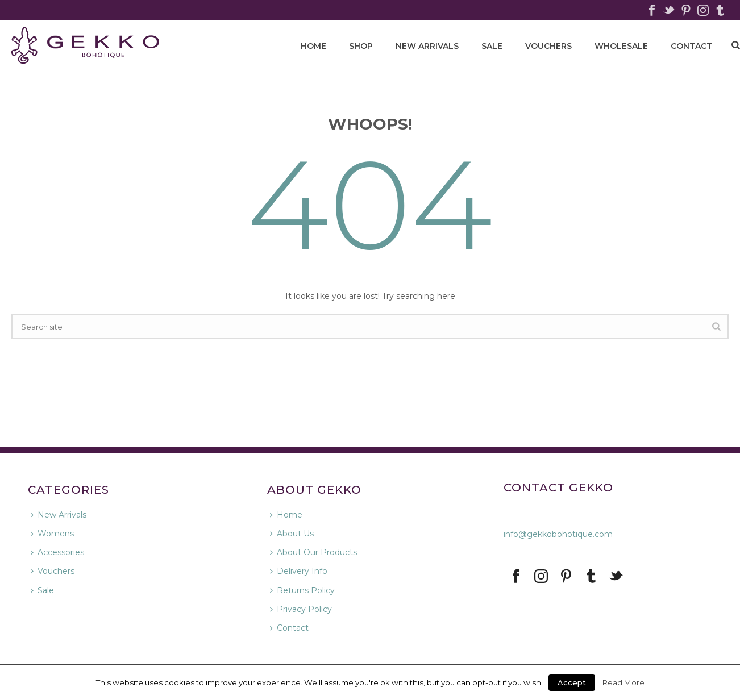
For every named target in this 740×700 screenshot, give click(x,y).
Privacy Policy (301, 609)
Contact (289, 628)
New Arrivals (427, 46)
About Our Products (313, 552)
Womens (52, 534)
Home (286, 515)
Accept (572, 682)
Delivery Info (299, 571)
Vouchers (548, 46)
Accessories (57, 552)
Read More (623, 682)
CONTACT (691, 46)
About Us (292, 534)
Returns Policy (302, 590)
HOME (313, 46)
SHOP (361, 46)
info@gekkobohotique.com (558, 534)
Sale (492, 46)
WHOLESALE (621, 46)
